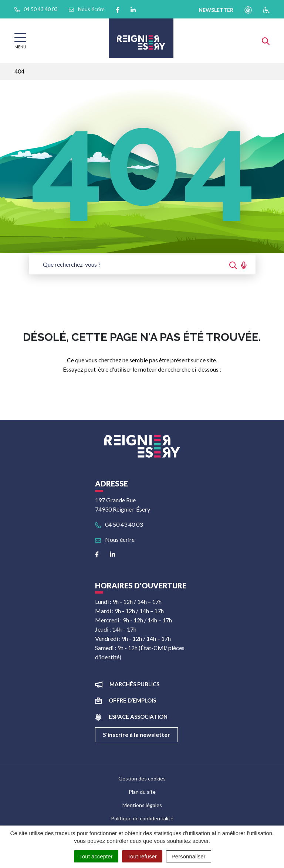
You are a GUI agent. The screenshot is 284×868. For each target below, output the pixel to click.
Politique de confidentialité (142, 818)
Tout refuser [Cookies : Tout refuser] (142, 856)
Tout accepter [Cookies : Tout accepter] (96, 856)
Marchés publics (134, 684)
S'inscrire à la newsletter (136, 734)
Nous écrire (115, 539)
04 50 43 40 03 (119, 524)
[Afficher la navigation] (20, 41)
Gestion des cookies (142, 778)
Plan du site (142, 792)
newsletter (216, 10)
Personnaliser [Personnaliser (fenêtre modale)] (189, 856)
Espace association (138, 717)
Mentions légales (142, 805)
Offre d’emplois (132, 700)
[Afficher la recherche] (266, 40)
